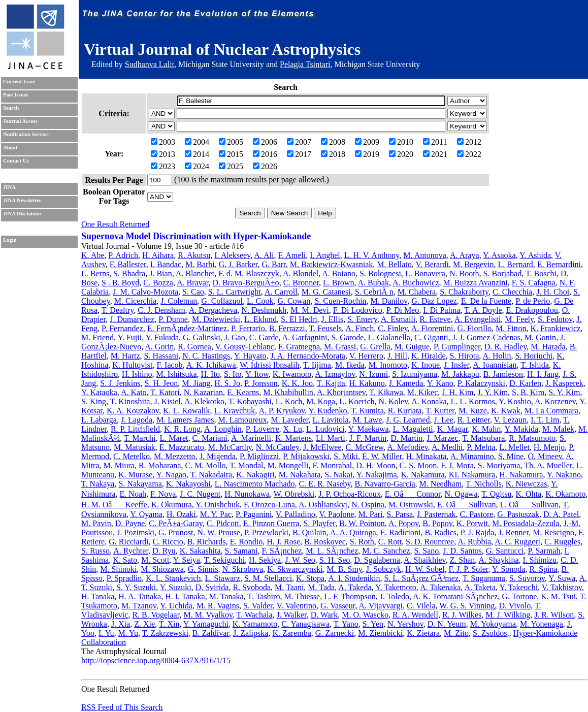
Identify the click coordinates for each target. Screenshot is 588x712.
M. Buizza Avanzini (476, 283)
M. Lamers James (185, 420)
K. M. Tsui (558, 596)
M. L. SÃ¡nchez (332, 551)
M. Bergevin (473, 264)
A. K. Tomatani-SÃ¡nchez (455, 596)
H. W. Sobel (425, 569)
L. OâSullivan (530, 505)
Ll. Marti (331, 438)
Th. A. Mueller (548, 465)
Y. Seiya (187, 560)
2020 (401, 154)
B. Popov (437, 523)
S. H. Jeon (161, 383)
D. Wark (324, 615)
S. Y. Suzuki (136, 587)
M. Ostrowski (411, 505)
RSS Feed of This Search (122, 707)
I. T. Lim (545, 420)
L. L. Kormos (473, 401)
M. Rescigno (553, 532)
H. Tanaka (98, 596)
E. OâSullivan (467, 505)
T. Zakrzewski (165, 633)
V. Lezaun (511, 420)
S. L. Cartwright (235, 292)
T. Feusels (325, 328)
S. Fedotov (555, 319)
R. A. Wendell (415, 615)
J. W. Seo (300, 560)
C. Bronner (301, 283)
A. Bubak (373, 283)
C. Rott (390, 542)
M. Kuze (473, 411)
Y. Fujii (129, 337)
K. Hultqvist (132, 365)
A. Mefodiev (407, 447)
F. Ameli (292, 255)
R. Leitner (474, 420)
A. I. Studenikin (354, 578)
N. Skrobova (242, 569)
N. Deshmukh (264, 310)
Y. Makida (521, 429)
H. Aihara (158, 255)
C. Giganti (431, 337)
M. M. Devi (310, 310)
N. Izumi (373, 374)
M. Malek (558, 429)
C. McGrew (365, 447)
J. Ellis (333, 319)
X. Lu (293, 429)
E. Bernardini (559, 264)
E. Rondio (246, 542)
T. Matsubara (483, 438)
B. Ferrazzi (287, 328)
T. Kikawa (386, 392)
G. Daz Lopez (434, 301)
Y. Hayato (250, 356)
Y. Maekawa (369, 429)
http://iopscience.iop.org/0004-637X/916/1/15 (156, 660)
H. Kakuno (367, 383)
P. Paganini (254, 514)
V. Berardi (432, 264)
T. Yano (346, 624)
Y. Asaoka (499, 255)
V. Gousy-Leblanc (245, 347)
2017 (299, 154)
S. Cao (193, 292)
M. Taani (289, 587)
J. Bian (160, 273)
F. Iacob (169, 365)
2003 (163, 142)
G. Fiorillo (475, 328)
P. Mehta (481, 447)
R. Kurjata (405, 411)
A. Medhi (447, 447)
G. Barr (273, 264)
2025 (231, 166)
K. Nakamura (423, 475)
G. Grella (375, 347)
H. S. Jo (227, 383)
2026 (265, 166)
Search (11, 108)
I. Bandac (166, 264)
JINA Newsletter (22, 200)
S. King (94, 401)
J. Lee (443, 420)
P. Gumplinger (457, 347)
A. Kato (134, 392)
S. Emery (362, 319)
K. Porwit (472, 523)
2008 (333, 142)
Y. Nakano (564, 475)
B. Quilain (309, 532)
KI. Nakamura (472, 475)
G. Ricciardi (128, 542)
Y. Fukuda (162, 337)
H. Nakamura (521, 475)
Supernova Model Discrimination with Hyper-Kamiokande (196, 236)
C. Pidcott (223, 523)
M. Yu (128, 633)
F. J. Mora (457, 465)
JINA (9, 187)
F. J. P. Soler (468, 569)
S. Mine (511, 456)
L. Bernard (516, 264)
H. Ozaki (181, 514)
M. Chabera (417, 292)
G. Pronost (176, 532)
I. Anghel (325, 255)
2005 (231, 142)
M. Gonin (540, 337)
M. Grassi (340, 347)
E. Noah (133, 494)
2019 (367, 154)
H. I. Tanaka (185, 596)
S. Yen (373, 624)
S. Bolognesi (380, 273)
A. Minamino (472, 456)
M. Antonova (424, 255)
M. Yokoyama (493, 624)
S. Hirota (465, 356)
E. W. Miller (382, 456)
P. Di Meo (403, 310)
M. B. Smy (345, 569)
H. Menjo (549, 447)
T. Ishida (535, 365)
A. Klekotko (204, 401)
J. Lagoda (137, 420)
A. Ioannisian (495, 365)
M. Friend (97, 337)
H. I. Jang (543, 374)
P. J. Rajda (478, 532)
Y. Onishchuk (218, 505)
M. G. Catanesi (326, 292)
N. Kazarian (203, 392)
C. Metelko (132, 456)
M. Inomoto (388, 365)
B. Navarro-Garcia (385, 484)
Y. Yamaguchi (206, 624)
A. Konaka (429, 401)
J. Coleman (179, 301)
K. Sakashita (200, 551)
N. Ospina (368, 505)
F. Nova (163, 494)
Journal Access (20, 121)
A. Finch (360, 328)
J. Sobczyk (384, 569)
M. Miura (119, 465)
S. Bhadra (129, 273)
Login (10, 240)
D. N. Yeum (447, 624)
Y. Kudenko (328, 411)
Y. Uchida (176, 606)
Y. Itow (257, 374)
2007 (299, 142)
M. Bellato (394, 264)
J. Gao (235, 337)
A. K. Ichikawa (211, 365)
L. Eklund (260, 319)
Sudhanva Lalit (150, 64)
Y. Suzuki (176, 587)
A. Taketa (480, 587)
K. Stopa (310, 578)
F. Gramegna (299, 347)
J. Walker (292, 615)
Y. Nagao (171, 475)
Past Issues (15, 95)
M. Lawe (367, 420)
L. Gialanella (389, 337)
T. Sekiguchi (225, 560)
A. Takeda (355, 587)
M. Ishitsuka (177, 374)
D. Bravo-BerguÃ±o (246, 283)
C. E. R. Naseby (324, 484)
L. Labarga (99, 420)
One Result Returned (115, 224)
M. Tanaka (226, 596)
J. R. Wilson (554, 615)
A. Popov (403, 523)
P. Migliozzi (259, 456)
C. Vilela (421, 606)
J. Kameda (406, 383)
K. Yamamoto (255, 624)
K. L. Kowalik (186, 411)
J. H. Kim (458, 392)
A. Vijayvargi (381, 606)
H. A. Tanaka (140, 596)
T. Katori (165, 392)
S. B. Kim (528, 392)
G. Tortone (519, 596)
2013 (163, 154)
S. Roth (362, 542)
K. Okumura (172, 505)
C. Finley (393, 328)
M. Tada (321, 587)
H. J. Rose (283, 542)
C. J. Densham (161, 310)
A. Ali (264, 255)
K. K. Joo (297, 383)
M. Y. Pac (216, 514)
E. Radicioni (401, 532)
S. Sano (426, 551)
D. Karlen (525, 383)
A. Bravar (192, 283)
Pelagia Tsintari (305, 64)
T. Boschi (541, 273)
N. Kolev (394, 401)
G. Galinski (202, 337)
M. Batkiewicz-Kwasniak (332, 264)
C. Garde (264, 337)
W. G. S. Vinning (467, 606)
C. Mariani (210, 438)
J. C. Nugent (200, 494)
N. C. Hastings (206, 356)
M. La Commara (551, 411)
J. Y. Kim (493, 392)
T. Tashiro (264, 596)
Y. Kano (440, 383)
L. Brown (338, 283)
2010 (401, 142)
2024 (197, 166)
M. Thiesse (302, 596)
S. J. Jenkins (120, 383)
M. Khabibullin (288, 392)
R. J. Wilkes (462, 615)
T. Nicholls (484, 484)
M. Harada (548, 347)
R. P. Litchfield (135, 429)
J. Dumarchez (132, 319)
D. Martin (406, 438)
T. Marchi (140, 438)
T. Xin (169, 624)
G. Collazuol (222, 301)
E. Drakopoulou (532, 310)
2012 (469, 142)
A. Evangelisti (478, 319)
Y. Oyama (146, 514)
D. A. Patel (561, 514)
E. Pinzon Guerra (271, 523)
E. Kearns (243, 392)
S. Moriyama (499, 465)
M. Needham (441, 484)
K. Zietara (423, 633)
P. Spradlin (124, 578)
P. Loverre (263, 429)
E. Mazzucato (182, 447)
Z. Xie (144, 624)
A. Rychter (131, 551)
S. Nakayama (140, 484)
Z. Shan (463, 560)
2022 (469, 154)
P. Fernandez (122, 328)
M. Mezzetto (175, 456)
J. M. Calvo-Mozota (145, 292)
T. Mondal (246, 465)
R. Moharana (160, 465)
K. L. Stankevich (173, 578)
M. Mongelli (288, 465)
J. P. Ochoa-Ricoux (350, 494)
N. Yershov (405, 624)
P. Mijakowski (306, 456)
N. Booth (464, 273)
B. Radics (441, 532)
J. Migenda (218, 456)
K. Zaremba (291, 633)
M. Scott (155, 560)
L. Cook (260, 301)
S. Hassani (161, 356)
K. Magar (453, 429)
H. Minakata (426, 456)
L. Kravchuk (234, 411)
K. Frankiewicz (556, 328)
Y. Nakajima (377, 475)
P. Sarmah (544, 551)
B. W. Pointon (362, 523)
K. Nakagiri (255, 475)
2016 (265, 154)
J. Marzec (442, 438)
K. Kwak (506, 411)
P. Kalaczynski (481, 383)
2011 (435, 142)
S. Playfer (319, 523)
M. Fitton (511, 328)
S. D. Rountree (430, 542)
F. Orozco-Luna (269, 505)
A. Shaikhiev (425, 560)
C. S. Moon (418, 465)
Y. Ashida (535, 255)
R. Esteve (435, 319)
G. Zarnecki (335, 633)
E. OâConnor (413, 494)
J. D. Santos (462, 551)
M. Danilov (389, 301)
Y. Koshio (515, 401)
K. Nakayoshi (188, 484)
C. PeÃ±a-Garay (175, 523)
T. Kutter (440, 411)
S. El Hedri (299, 319)
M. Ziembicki (380, 633)
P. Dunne (173, 319)
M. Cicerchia (136, 301)
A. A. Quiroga (353, 532)
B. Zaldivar (211, 633)
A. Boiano (339, 273)
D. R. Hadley (505, 347)
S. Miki (346, 456)
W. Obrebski (294, 494)
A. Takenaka (440, 587)
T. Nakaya (98, 484)
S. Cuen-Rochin (340, 301)
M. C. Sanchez (386, 551)
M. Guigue (412, 347)
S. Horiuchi (534, 356)
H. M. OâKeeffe (114, 505)
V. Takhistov (562, 587)
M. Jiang (196, 383)
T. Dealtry (118, 310)
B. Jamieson (503, 374)
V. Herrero (366, 356)
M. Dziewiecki (216, 319)
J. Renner (513, 532)
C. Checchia (512, 292)
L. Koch (289, 401)
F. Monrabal (332, 465)
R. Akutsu (194, 255)
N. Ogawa (461, 494)
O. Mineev (545, 456)
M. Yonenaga (542, 624)
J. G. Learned (408, 420)
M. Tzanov (139, 606)
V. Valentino (296, 606)
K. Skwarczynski (295, 569)
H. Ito (210, 374)
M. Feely (519, 319)
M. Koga (321, 401)
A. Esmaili (398, 319)
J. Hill (397, 356)
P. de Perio (533, 301)
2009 (367, 142)
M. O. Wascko (365, 615)
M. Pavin (96, 523)
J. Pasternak (436, 514)
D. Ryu (164, 551)
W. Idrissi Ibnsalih (269, 365)
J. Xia (121, 624)
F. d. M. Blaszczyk (249, 273)
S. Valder (258, 606)
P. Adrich (123, 255)
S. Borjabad (503, 273)
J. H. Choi (553, 292)
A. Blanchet (195, 273)
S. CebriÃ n (374, 292)
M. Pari (371, 514)
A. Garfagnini (305, 337)
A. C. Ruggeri (517, 542)
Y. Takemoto (396, 587)
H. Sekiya (265, 560)
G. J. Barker (238, 264)
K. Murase (136, 475)
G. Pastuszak (518, 514)
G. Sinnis (203, 569)
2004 (197, 142)
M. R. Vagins (218, 606)
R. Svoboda (252, 587)
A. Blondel (301, 273)
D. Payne (130, 523)
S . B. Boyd (120, 283)
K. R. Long (182, 429)
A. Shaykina (498, 560)
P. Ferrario (248, 328)
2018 (333, 154)
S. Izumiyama (415, 374)
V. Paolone (336, 514)
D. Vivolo (515, 606)
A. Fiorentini (432, 328)
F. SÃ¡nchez (282, 551)
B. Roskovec (325, 542)
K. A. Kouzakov (133, 411)
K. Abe (93, 255)
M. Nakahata (300, 475)
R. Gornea (194, 347)
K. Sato (125, 560)
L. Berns (95, 273)
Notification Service (26, 134)
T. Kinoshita (130, 401)
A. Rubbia (474, 542)
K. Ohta (528, 494)
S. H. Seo (335, 560)
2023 (163, 166)
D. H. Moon (375, 465)
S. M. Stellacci (268, 578)
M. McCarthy (230, 447)
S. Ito (233, 374)
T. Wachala (255, 615)
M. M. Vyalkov (208, 615)
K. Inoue (426, 365)
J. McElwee (322, 447)
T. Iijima (317, 365)
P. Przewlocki (266, 532)
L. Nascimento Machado (255, 484)
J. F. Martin (368, 438)
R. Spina (543, 569)
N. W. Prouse (219, 532)
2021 (435, 154)
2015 (231, 154)
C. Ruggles (562, 542)
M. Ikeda (350, 365)
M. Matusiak (135, 447)
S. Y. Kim (564, 392)
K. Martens (293, 438)
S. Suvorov (527, 578)
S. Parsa (400, 514)
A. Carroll (281, 292)
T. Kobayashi (250, 401)
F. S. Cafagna (534, 283)
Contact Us (16, 161)
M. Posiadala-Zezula (526, 523)
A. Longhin (223, 429)
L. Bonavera (425, 273)
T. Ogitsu (496, 494)
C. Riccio (168, 542)
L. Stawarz (223, 578)
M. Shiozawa (162, 569)
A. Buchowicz (416, 283)
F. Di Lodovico (358, 310)
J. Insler (456, 365)
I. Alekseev (232, 255)
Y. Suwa (562, 578)
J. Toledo (395, 596)
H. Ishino (137, 374)
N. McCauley (277, 447)
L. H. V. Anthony (372, 255)
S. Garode (347, 337)
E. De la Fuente (486, 301)
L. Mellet (514, 447)
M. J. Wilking (508, 615)
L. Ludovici (325, 429)
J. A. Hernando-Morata (308, 356)
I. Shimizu (540, 560)
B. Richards (207, 542)
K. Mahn (486, 429)
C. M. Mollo (205, 465)
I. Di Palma (442, 310)
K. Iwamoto (292, 374)
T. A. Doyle (483, 310)
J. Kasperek (564, 383)
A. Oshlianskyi (323, 505)
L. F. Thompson (350, 596)
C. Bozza (158, 283)
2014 (197, 154)
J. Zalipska (251, 633)
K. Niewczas (527, 484)
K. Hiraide (429, 356)
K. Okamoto (565, 494)
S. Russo (95, 551)
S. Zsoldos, (491, 633)
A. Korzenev (555, 401)
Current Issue (19, 82)
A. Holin (497, 356)
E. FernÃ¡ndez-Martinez (187, 328)
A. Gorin (159, 347)
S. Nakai (338, 475)
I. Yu (106, 633)
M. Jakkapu (460, 374)
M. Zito (456, 633)
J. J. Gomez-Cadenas (486, 337)
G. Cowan (294, 301)
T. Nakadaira (211, 475)
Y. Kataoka (99, 392)
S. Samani (241, 551)
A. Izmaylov (335, 374)
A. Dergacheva (213, 310)
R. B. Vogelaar (156, 615)
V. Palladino (296, 514)
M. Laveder (289, 420)
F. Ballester (128, 264)
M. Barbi (200, 264)
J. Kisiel (167, 401)
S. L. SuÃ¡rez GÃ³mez (421, 578)
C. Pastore (477, 514)
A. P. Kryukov (282, 411)
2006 (265, 142)
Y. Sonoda (509, 569)
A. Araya (465, 255)
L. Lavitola (330, 420)
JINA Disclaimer (22, 214)
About (10, 148)
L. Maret (174, 438)
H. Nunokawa (247, 494)
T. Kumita (367, 411)
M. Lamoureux (242, 420)
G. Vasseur (338, 606)
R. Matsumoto (532, 438)
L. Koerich (357, 401)
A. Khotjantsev (341, 392)
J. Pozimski (136, 532)
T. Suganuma (484, 578)
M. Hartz (125, 356)
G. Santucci (505, 551)
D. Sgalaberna (377, 560)
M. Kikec (422, 392)
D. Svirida (212, 587)
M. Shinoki (118, 569)
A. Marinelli (251, 438)
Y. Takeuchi (519, 587)
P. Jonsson (261, 383)
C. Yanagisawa (305, 624)
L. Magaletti (413, 429)
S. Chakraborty (464, 292)
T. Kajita (331, 383)
